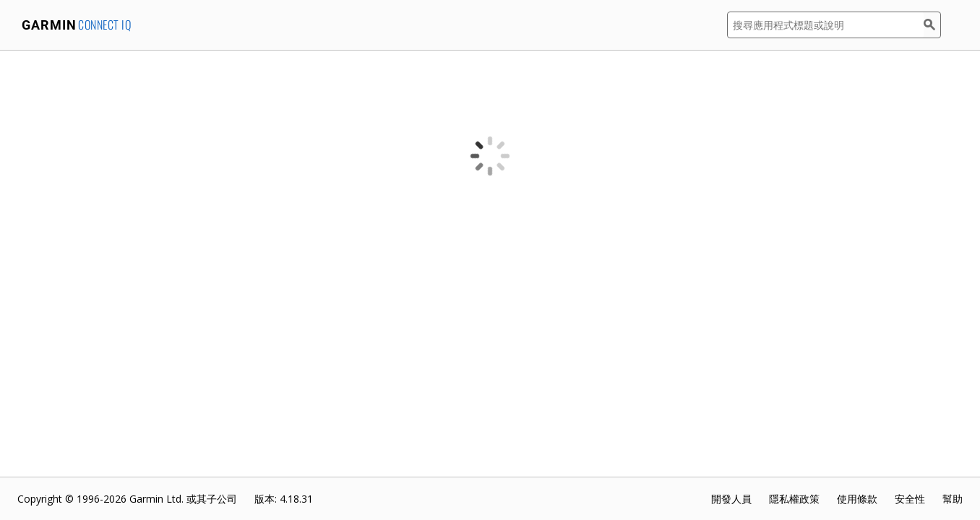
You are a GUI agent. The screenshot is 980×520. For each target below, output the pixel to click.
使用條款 (857, 499)
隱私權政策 (794, 499)
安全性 (910, 499)
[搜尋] (932, 25)
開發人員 (731, 499)
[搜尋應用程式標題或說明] (825, 25)
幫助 (953, 499)
